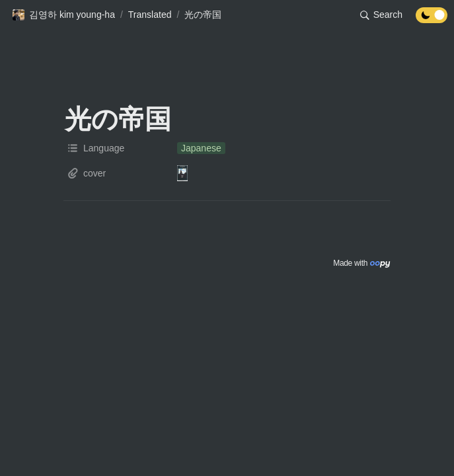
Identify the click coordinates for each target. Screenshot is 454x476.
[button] (63, 15)
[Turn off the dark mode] (432, 20)
